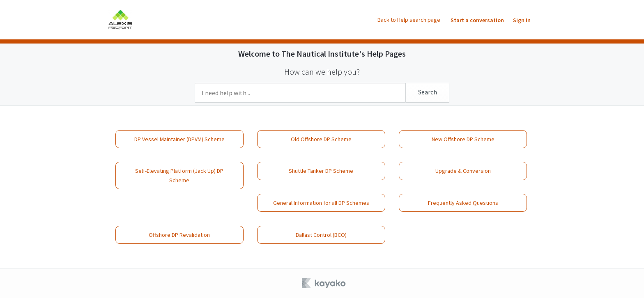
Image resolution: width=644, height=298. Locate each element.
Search (428, 92)
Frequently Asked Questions (463, 203)
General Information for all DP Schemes (321, 203)
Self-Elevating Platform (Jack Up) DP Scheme (179, 175)
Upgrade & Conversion (463, 171)
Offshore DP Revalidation (179, 235)
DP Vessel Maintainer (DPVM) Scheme (179, 139)
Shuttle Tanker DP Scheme (321, 171)
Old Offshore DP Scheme (321, 139)
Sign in (522, 20)
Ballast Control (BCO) (321, 235)
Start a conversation (477, 20)
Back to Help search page (409, 20)
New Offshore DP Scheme (463, 139)
